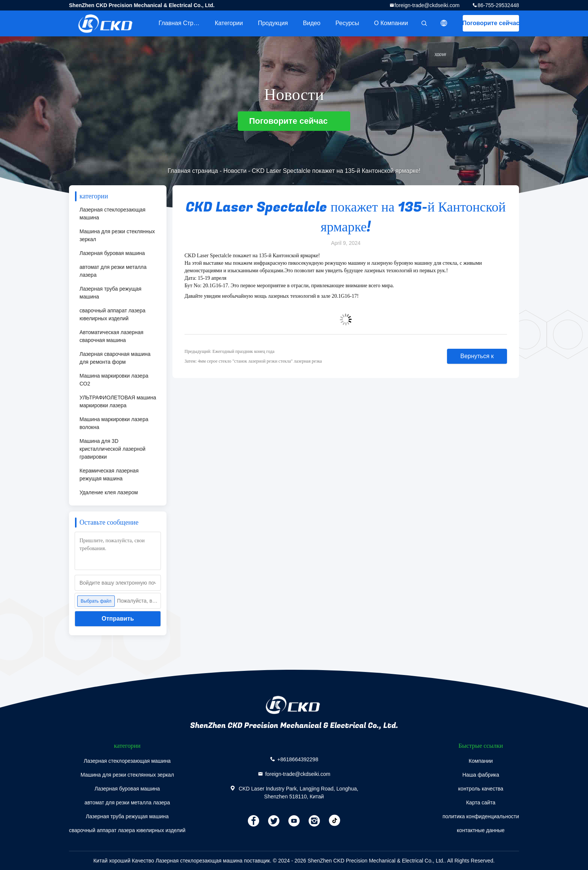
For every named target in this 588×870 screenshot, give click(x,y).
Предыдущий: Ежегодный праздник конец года (229, 351)
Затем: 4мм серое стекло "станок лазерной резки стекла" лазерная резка (253, 361)
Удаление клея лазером (109, 492)
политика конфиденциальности (481, 816)
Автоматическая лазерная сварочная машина (111, 336)
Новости (235, 171)
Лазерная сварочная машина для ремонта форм (115, 358)
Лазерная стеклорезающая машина (112, 214)
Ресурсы (347, 23)
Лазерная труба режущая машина (110, 293)
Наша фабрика (481, 775)
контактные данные (481, 830)
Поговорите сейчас (491, 23)
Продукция (273, 23)
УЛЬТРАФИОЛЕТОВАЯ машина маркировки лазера (118, 401)
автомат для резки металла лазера (113, 271)
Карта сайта (481, 802)
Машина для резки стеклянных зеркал (117, 235)
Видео (312, 23)
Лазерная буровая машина (112, 253)
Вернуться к (477, 356)
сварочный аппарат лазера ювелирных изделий (112, 314)
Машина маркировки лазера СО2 (114, 380)
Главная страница (183, 23)
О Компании (391, 23)
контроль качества (481, 789)
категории (229, 23)
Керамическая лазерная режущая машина (109, 475)
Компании (481, 761)
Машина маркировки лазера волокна (114, 423)
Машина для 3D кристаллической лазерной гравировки (112, 449)
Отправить (118, 619)
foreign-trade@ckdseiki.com (427, 5)
